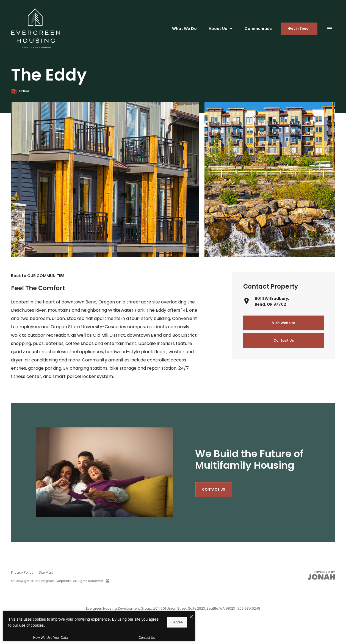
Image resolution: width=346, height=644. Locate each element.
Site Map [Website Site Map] (46, 572)
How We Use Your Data (51, 638)
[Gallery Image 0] (105, 180)
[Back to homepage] (36, 28)
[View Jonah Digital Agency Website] (321, 575)
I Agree (177, 622)
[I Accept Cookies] (191, 617)
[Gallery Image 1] (270, 180)
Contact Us (147, 638)
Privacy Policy (22, 572)
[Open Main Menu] (330, 27)
